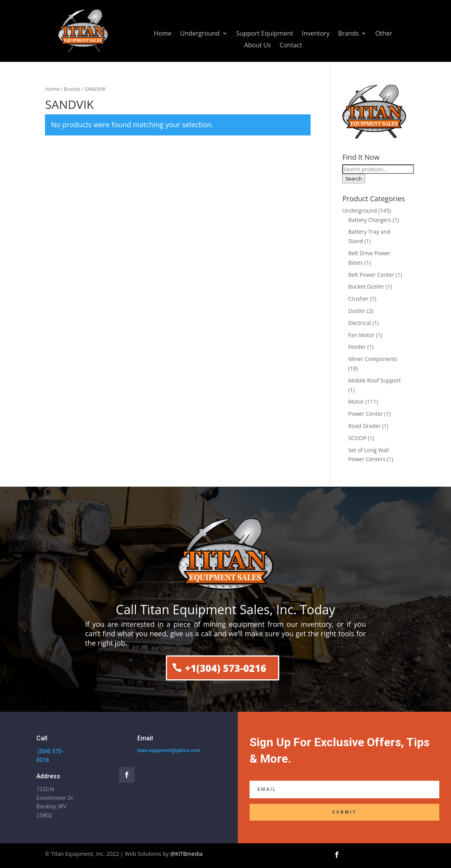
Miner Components (373, 359)
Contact (291, 46)
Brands (348, 34)
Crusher (358, 299)
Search (354, 179)
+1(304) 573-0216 (225, 668)
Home (163, 34)
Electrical (359, 323)
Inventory (315, 34)
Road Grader (364, 426)
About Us (258, 46)
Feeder (357, 347)
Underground (200, 34)
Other (384, 34)
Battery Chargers (370, 220)
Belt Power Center (371, 275)
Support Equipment (265, 34)
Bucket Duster (366, 286)
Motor (356, 402)
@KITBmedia (186, 854)
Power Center (366, 414)
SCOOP (357, 438)
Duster (357, 311)
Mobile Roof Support (375, 380)
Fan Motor (361, 335)
